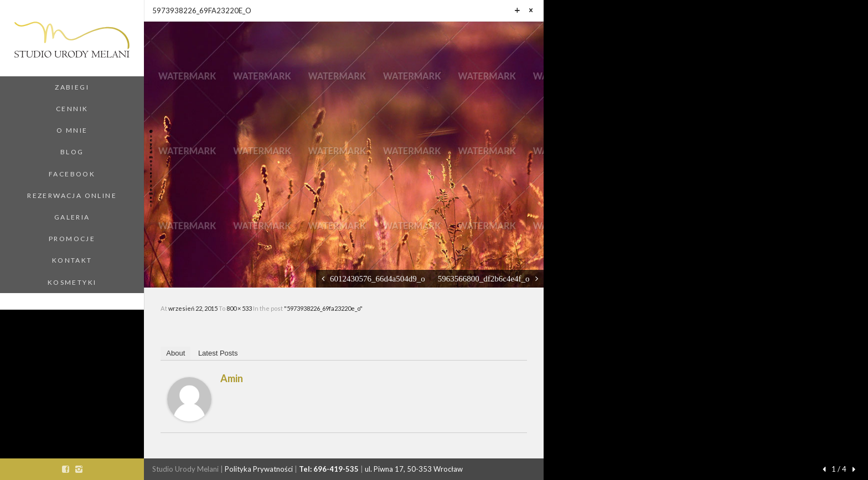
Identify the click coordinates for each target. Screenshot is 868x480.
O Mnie (72, 130)
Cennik (72, 109)
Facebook (72, 174)
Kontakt (72, 260)
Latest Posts (218, 353)
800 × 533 (240, 308)
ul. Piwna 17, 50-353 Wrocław (414, 469)
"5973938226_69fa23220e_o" (323, 308)
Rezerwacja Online (72, 195)
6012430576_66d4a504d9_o (378, 278)
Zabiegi (72, 87)
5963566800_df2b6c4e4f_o (484, 278)
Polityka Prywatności (259, 469)
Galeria (72, 217)
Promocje (72, 239)
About (175, 353)
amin (232, 378)
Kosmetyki (72, 282)
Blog (72, 152)
